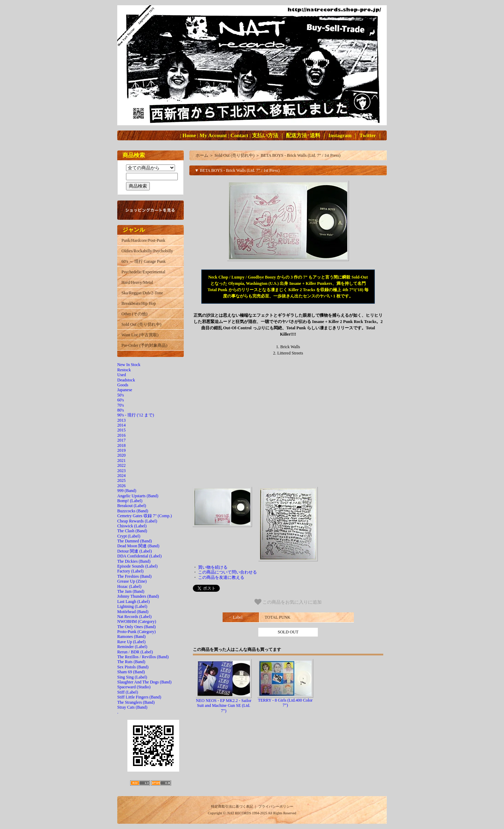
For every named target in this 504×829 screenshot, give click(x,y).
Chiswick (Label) (132, 526)
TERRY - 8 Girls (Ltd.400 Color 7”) (285, 703)
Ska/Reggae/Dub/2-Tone (142, 293)
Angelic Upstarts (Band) (138, 496)
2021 (121, 461)
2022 (121, 465)
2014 (121, 425)
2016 (121, 435)
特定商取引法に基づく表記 (232, 806)
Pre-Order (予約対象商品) (144, 345)
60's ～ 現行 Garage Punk (143, 261)
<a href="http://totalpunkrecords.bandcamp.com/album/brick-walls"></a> (288, 424)
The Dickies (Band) (134, 561)
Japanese (125, 390)
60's (121, 400)
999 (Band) (127, 491)
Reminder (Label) (132, 647)
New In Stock (129, 365)
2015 (121, 430)
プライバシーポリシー (276, 806)
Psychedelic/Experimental (143, 272)
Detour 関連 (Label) (135, 551)
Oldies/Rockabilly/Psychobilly (147, 251)
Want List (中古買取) (140, 335)
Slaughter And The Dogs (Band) (144, 682)
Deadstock (126, 380)
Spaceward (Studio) (134, 687)
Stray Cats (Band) (132, 707)
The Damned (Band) (135, 541)
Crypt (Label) (129, 536)
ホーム (202, 155)
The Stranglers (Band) (136, 702)
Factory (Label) (130, 571)
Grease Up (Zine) (132, 581)
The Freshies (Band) (134, 576)
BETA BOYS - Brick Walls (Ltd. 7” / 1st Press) (301, 155)
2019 (121, 450)
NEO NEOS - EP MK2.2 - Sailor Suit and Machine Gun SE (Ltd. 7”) (224, 706)
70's (121, 405)
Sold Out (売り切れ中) (141, 324)
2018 (121, 445)
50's (121, 395)
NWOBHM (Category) (137, 621)
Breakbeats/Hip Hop (139, 303)
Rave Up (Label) (131, 642)
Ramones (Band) (131, 637)
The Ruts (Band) (131, 662)
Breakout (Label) (132, 506)
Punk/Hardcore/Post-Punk (143, 240)
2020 (121, 455)
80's (121, 410)
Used (122, 375)
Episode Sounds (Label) (137, 566)
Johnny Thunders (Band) (138, 596)
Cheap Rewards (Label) (137, 521)
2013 (121, 420)
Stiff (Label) (128, 692)
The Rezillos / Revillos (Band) (143, 657)
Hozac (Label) (129, 586)
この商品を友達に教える (221, 577)
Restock (124, 370)
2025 (121, 480)
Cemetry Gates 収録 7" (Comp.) (145, 516)
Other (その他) (134, 314)
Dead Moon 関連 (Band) (138, 546)
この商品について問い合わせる (227, 572)
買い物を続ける (213, 567)
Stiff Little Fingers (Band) (139, 697)
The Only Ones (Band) (136, 627)
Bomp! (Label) (130, 501)
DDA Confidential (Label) (139, 556)
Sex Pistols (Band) (133, 667)
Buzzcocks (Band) (133, 511)
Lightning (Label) (132, 606)
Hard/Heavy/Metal (137, 282)
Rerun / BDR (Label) (135, 652)
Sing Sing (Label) (132, 677)
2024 (121, 476)
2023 (121, 471)
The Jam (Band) (131, 591)
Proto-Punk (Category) (136, 632)
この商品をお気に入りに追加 (288, 602)
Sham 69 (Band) (131, 672)
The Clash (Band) (132, 531)
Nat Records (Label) (134, 617)
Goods (123, 385)
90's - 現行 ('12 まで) (136, 415)
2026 (121, 486)
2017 (121, 440)
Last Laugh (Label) (134, 602)
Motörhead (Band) (133, 612)
